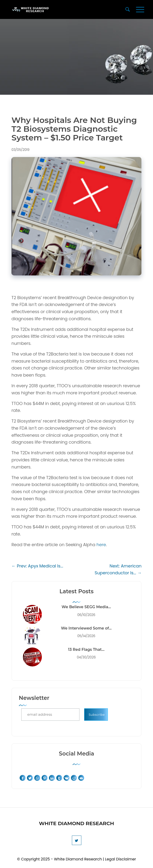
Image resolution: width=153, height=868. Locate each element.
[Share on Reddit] (74, 778)
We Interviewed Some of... (86, 628)
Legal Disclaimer (120, 859)
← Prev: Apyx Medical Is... (37, 566)
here (101, 545)
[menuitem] (128, 9)
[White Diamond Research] (64, 9)
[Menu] (140, 9)
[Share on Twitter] (30, 778)
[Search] (128, 9)
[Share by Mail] (81, 778)
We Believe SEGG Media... (86, 607)
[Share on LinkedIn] (52, 778)
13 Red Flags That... (86, 650)
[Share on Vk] (67, 778)
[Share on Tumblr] (59, 778)
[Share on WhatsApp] (37, 778)
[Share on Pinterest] (45, 778)
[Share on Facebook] (23, 778)
